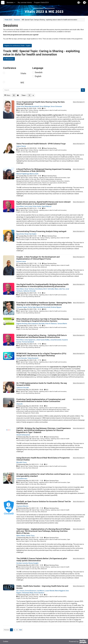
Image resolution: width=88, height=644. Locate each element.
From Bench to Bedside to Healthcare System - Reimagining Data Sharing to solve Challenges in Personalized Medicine (44, 304)
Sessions (17, 20)
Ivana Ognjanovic (30, 340)
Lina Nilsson (41, 591)
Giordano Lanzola (22, 563)
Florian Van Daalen (30, 234)
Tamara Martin (62, 324)
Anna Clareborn (39, 593)
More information (79, 102)
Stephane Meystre (22, 506)
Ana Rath (42, 324)
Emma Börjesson (31, 591)
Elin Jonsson (20, 591)
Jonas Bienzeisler (56, 340)
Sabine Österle (21, 146)
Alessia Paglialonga (23, 174)
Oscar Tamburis (30, 289)
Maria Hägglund (60, 591)
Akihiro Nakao (21, 536)
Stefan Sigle (32, 307)
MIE (22, 83)
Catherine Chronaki (29, 291)
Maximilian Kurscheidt (32, 106)
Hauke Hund (20, 106)
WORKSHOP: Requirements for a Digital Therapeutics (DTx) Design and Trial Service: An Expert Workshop (41, 355)
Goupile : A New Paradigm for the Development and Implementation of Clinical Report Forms (38, 258)
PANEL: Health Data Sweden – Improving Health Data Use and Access (42, 587)
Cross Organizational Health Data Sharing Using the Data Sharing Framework (40, 103)
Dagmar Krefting (22, 324)
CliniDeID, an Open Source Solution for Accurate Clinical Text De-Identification (44, 503)
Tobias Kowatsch (33, 358)
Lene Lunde (28, 206)
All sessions (9, 59)
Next (21, 630)
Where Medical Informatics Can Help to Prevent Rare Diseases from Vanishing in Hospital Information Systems (43, 320)
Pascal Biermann (22, 479)
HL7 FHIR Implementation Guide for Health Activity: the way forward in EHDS (42, 384)
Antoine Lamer (21, 261)
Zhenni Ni (19, 404)
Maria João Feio (60, 289)
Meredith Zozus (22, 462)
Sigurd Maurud (47, 206)
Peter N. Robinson (51, 324)
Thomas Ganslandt (28, 342)
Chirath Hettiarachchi (23, 435)
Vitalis (23, 73)
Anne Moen (20, 206)
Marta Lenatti (34, 174)
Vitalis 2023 (8, 20)
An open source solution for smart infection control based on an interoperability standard (43, 475)
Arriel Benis (39, 289)
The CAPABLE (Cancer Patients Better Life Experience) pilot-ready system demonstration (42, 560)
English (38, 76)
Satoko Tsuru (30, 536)
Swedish (39, 72)
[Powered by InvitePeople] (78, 642)
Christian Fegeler (22, 307)
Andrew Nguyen (56, 307)
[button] (79, 3)
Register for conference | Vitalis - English (17, 46)
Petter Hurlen (37, 206)
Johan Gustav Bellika (43, 340)
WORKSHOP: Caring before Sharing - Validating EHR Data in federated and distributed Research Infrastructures (42, 336)
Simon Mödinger (45, 106)
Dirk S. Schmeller (49, 289)
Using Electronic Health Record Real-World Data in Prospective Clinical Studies (43, 459)
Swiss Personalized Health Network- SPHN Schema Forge (41, 144)
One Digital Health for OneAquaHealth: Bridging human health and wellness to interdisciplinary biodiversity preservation (43, 285)
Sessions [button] (11, 2)
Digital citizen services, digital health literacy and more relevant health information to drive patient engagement (43, 203)
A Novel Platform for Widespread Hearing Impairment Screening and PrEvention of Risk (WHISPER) (44, 170)
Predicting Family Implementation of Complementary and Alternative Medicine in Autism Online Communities (41, 400)
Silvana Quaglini (33, 563)
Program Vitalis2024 (41, 2)
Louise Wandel (50, 591)
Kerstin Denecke (22, 358)
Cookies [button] (6, 641)
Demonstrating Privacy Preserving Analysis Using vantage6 (41, 231)
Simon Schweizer (56, 106)
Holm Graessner (33, 324)
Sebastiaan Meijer (28, 593)
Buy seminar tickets (25, 2)
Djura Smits (20, 234)
